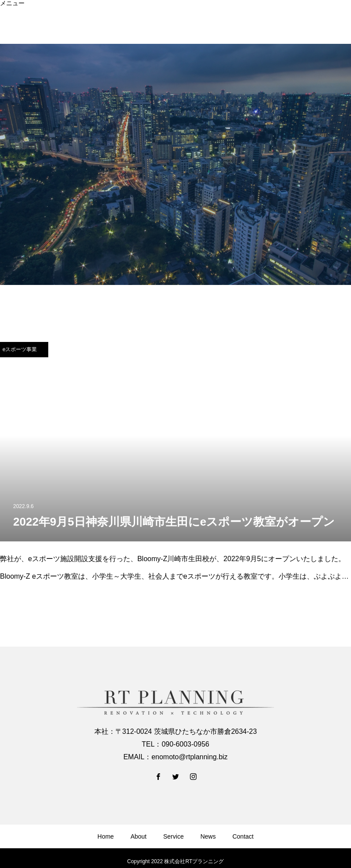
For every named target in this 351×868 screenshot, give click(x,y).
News (8, 28)
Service (10, 21)
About (8, 15)
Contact (11, 34)
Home (8, 9)
